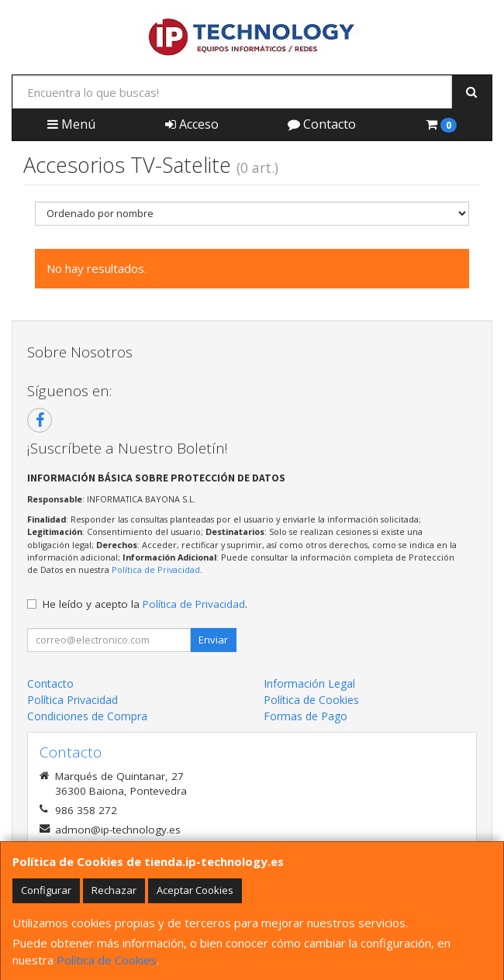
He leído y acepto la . (145, 604)
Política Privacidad (72, 700)
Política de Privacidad (156, 569)
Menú (71, 124)
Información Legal (309, 683)
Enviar (213, 640)
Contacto (322, 124)
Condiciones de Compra (87, 716)
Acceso (192, 124)
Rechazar (114, 890)
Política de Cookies (107, 960)
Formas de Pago (306, 716)
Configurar (46, 890)
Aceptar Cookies (195, 890)
